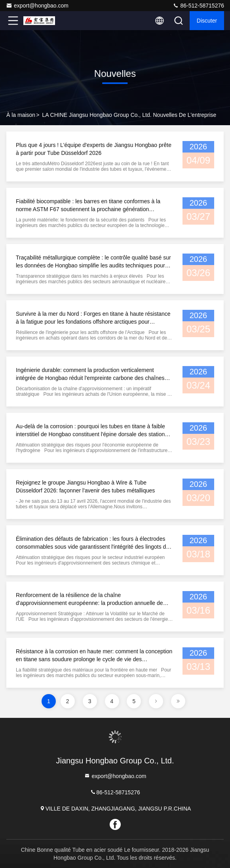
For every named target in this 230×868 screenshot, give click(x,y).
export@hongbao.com (37, 6)
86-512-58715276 (198, 6)
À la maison (21, 115)
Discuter (207, 21)
